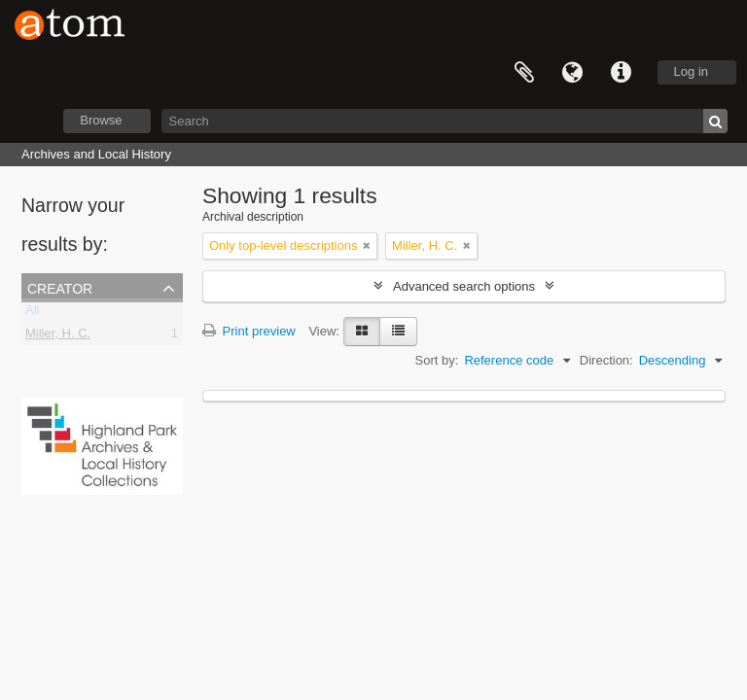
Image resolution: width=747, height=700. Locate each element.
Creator (60, 287)
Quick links (622, 73)
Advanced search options (464, 286)
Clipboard (524, 73)
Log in (691, 71)
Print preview (249, 331)
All (32, 314)
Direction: (606, 360)
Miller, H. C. (58, 337)
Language (573, 73)
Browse (101, 120)
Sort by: (437, 360)
